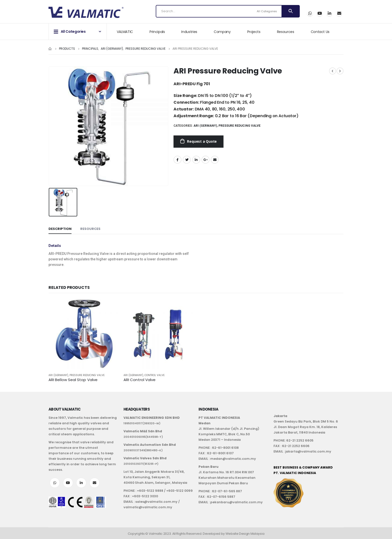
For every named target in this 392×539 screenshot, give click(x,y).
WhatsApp (310, 13)
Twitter (187, 160)
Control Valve (154, 375)
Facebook (177, 160)
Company (222, 32)
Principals (157, 32)
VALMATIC (125, 32)
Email (339, 13)
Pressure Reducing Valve (239, 126)
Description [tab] (60, 229)
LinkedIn (196, 160)
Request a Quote (202, 141)
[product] (83, 334)
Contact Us (320, 32)
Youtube (68, 483)
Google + (205, 160)
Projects (254, 32)
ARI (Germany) (205, 126)
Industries (189, 32)
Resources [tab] (90, 229)
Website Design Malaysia (245, 534)
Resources (286, 32)
